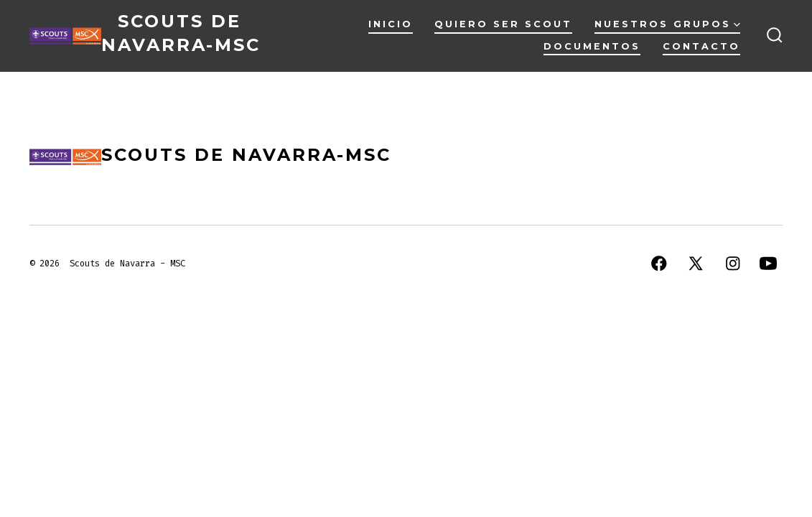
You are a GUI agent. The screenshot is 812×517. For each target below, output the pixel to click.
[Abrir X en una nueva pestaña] (696, 264)
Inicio (391, 24)
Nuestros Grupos (667, 24)
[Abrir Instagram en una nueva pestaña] (733, 264)
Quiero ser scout (503, 24)
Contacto (701, 46)
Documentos (592, 46)
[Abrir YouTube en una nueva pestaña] (768, 264)
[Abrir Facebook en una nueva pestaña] (659, 264)
